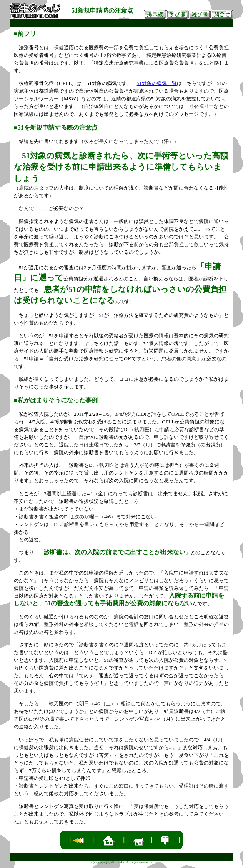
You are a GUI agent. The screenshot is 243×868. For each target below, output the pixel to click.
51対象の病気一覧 (157, 83)
